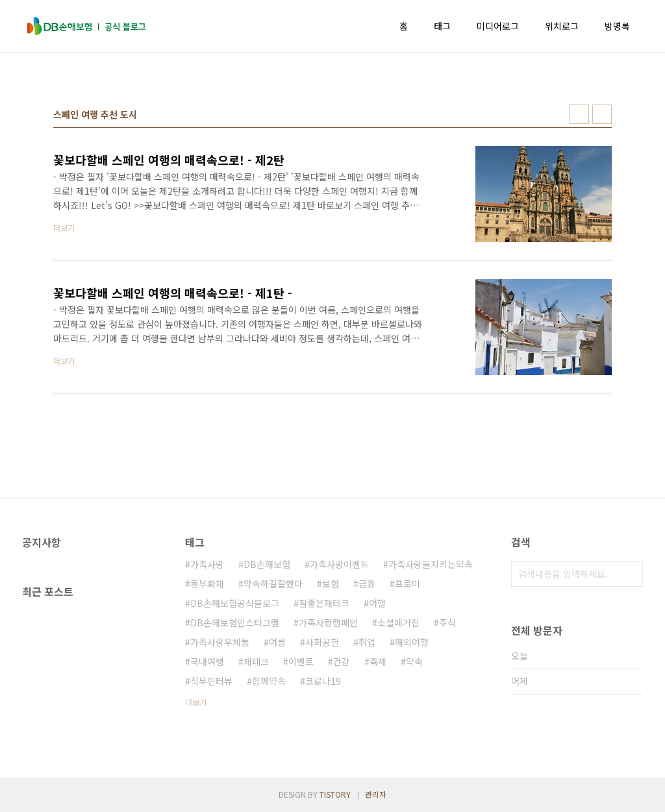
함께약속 (269, 681)
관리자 (376, 794)
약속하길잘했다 (273, 584)
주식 (447, 622)
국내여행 (207, 661)
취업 (367, 642)
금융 (367, 584)
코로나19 (323, 681)
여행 (377, 603)
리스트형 (602, 114)
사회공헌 (322, 642)
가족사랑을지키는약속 (431, 564)
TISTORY (335, 794)
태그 (442, 26)
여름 (277, 642)
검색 (630, 574)
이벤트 (301, 661)
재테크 (256, 661)
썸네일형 (579, 114)
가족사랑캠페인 (328, 622)
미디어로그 (498, 26)
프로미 (408, 584)
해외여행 (412, 642)
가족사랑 (207, 564)
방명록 (617, 26)
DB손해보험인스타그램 (235, 622)
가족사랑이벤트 (339, 564)
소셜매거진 (398, 622)
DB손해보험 (267, 564)
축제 (378, 661)
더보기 (196, 702)
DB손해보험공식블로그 (235, 603)
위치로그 (562, 26)
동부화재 (207, 584)
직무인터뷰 (211, 681)
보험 (331, 584)
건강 (342, 661)
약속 (414, 661)
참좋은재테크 (324, 603)
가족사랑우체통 (220, 642)
